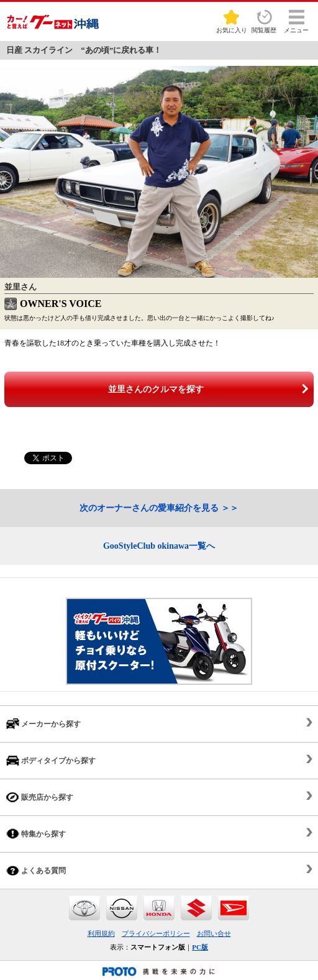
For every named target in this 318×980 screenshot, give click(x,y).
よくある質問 (36, 870)
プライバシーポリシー (156, 933)
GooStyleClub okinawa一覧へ (159, 546)
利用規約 (101, 933)
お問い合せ (214, 933)
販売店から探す (40, 797)
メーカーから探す (43, 724)
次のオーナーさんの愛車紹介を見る (149, 508)
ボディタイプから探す (51, 760)
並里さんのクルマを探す (156, 389)
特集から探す (36, 834)
